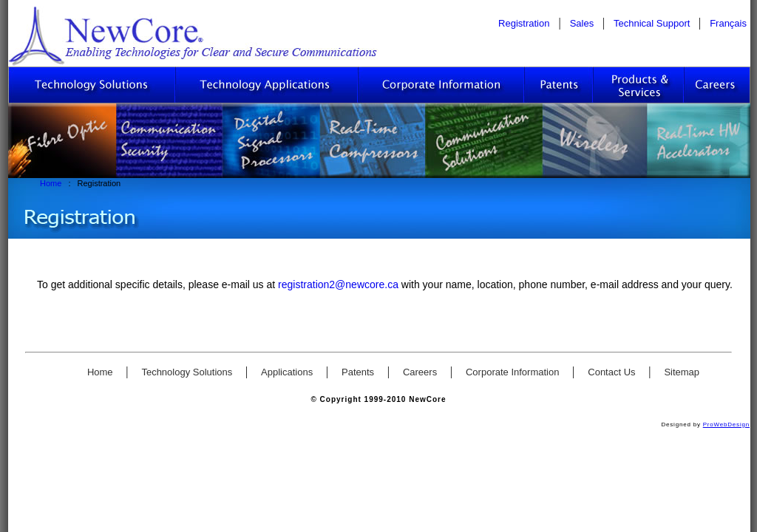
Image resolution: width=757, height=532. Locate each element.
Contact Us (613, 372)
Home (52, 183)
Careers (717, 85)
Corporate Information (442, 85)
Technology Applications (267, 85)
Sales (583, 23)
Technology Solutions (92, 85)
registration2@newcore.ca (340, 284)
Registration (524, 23)
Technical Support (653, 23)
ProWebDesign (726, 424)
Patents (559, 85)
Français (728, 23)
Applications (288, 372)
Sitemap (682, 372)
